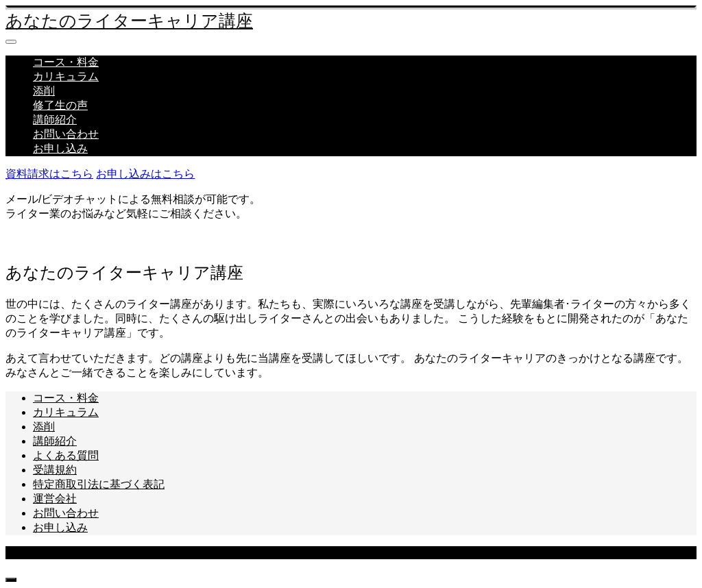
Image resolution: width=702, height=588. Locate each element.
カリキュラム (66, 76)
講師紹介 (55, 120)
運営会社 (55, 499)
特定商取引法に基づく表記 (99, 484)
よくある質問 (66, 455)
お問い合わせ (66, 134)
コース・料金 (66, 62)
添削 (44, 91)
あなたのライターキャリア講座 (129, 21)
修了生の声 (60, 105)
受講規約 (55, 470)
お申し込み (60, 148)
